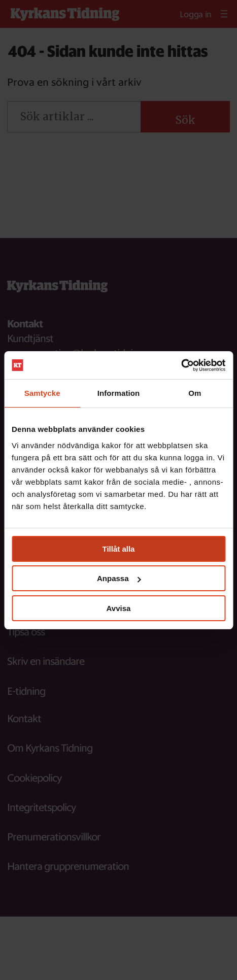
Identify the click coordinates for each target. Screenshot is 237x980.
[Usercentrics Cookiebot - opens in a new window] (181, 365)
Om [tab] (195, 393)
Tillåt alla (119, 549)
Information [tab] (119, 393)
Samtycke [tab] (42, 393)
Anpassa (119, 578)
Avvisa (119, 608)
